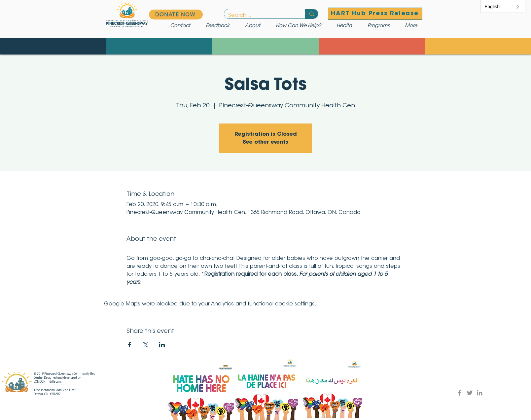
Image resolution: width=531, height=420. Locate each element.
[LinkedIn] (480, 393)
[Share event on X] (146, 345)
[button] (301, 26)
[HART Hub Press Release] (375, 14)
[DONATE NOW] (176, 15)
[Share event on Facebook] (130, 345)
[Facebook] (460, 393)
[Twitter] (470, 393)
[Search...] (260, 16)
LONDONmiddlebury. (48, 382)
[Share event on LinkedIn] (162, 345)
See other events (265, 142)
